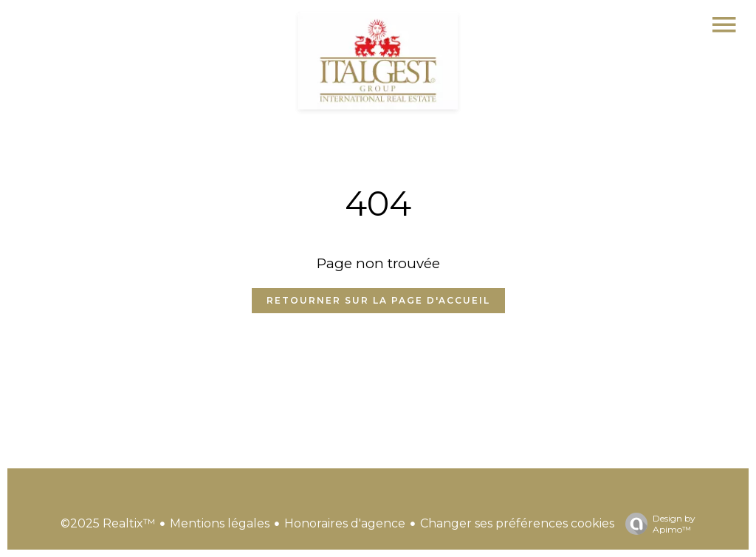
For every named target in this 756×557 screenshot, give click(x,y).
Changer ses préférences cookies (517, 523)
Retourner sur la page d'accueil (378, 300)
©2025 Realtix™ (108, 523)
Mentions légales (220, 523)
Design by (657, 524)
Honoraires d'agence (345, 523)
